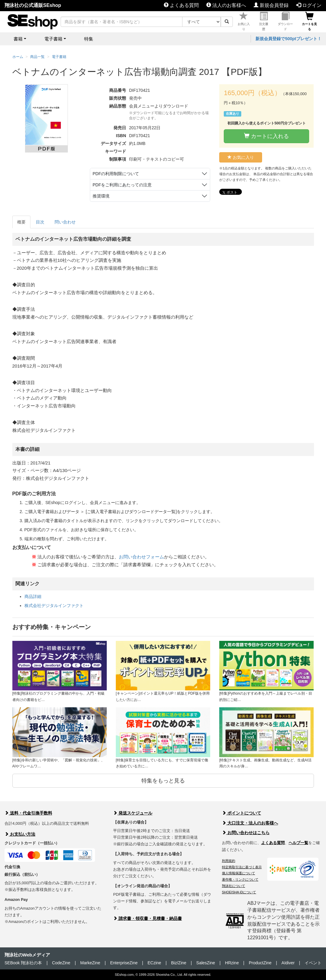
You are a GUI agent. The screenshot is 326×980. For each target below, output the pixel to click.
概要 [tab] (21, 222)
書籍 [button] (18, 39)
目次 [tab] (40, 222)
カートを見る (309, 21)
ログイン (309, 5)
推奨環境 (101, 196)
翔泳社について (234, 886)
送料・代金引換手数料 (28, 813)
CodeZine (61, 963)
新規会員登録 (271, 5)
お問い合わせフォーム (141, 557)
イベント (313, 963)
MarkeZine (90, 963)
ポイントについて (242, 813)
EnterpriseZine (124, 963)
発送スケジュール (133, 813)
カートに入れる (266, 136)
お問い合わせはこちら (246, 833)
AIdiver (288, 963)
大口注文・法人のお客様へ (250, 823)
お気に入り (244, 21)
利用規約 (229, 861)
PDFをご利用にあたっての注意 (122, 185)
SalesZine (206, 963)
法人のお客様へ (226, 5)
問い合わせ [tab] (65, 222)
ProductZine (260, 963)
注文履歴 (264, 21)
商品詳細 (33, 596)
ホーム (18, 57)
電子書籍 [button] (53, 39)
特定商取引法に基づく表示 (242, 867)
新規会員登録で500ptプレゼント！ (288, 39)
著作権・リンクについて (240, 879)
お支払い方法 (20, 834)
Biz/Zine (179, 963)
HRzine (232, 963)
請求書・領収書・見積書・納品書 (147, 918)
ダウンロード (285, 21)
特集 (89, 39)
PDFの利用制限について (116, 174)
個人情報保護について (239, 873)
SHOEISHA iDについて (239, 892)
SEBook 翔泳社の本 (23, 963)
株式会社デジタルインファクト (54, 606)
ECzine (154, 963)
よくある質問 (181, 5)
